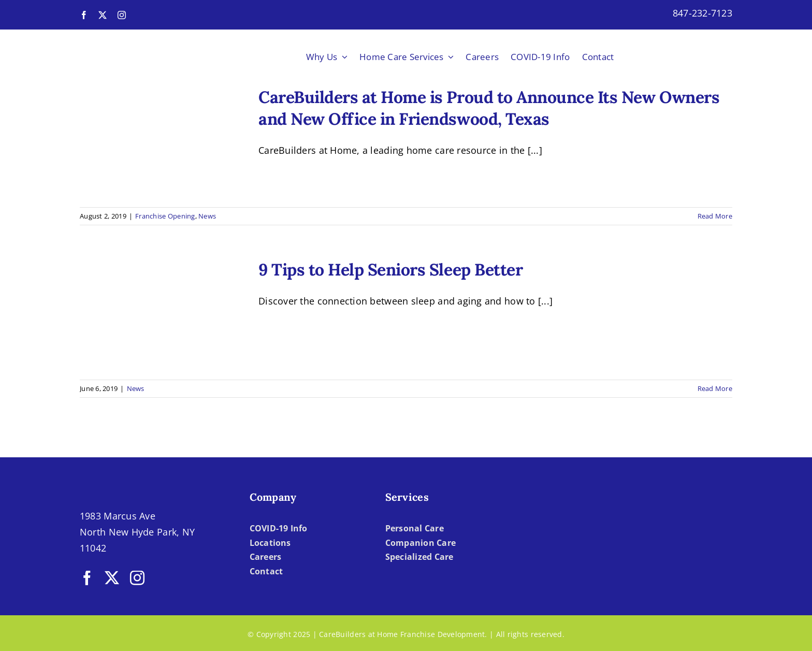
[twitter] (103, 15)
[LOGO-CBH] (142, 42)
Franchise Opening (165, 216)
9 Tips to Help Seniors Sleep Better (390, 270)
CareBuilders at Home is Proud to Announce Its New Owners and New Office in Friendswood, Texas (489, 108)
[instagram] (122, 15)
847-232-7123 (702, 13)
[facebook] (84, 15)
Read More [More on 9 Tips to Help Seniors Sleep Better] (715, 388)
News (207, 216)
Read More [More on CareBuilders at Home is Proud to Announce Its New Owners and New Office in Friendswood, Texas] (715, 216)
